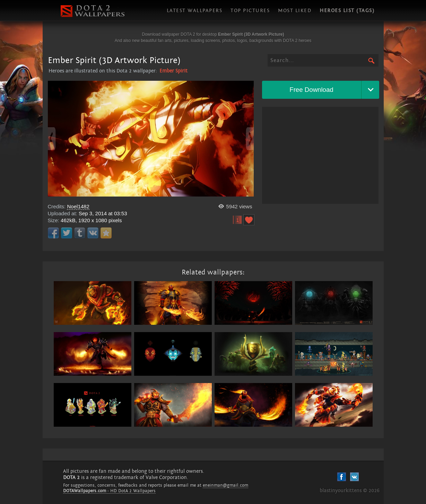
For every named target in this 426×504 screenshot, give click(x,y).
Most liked (295, 11)
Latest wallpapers (195, 11)
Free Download (311, 90)
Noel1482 (78, 206)
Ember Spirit (173, 71)
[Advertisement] (320, 155)
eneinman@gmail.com (225, 485)
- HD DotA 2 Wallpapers (109, 491)
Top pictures (250, 11)
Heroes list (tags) (347, 11)
